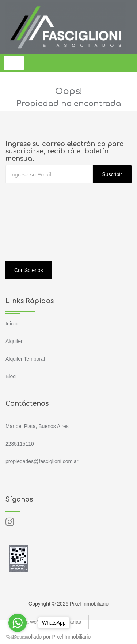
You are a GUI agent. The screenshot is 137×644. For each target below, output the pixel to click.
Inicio (12, 324)
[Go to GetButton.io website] (18, 637)
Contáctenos (29, 270)
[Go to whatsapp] (18, 623)
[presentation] (61, 198)
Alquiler (14, 341)
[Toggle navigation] (14, 63)
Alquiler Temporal (25, 359)
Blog (11, 376)
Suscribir (112, 174)
